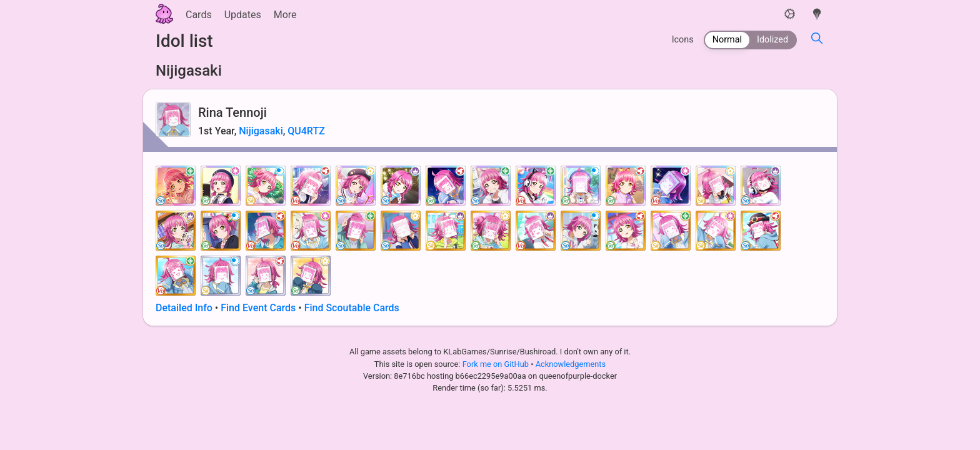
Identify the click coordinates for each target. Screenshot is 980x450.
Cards (199, 15)
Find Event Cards (258, 308)
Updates (243, 15)
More (285, 15)
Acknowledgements (571, 364)
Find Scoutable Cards (352, 308)
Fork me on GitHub (497, 364)
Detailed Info (184, 308)
